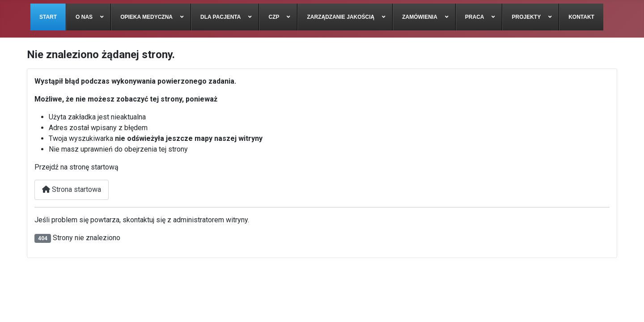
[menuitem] (48, 17)
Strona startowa (72, 189)
